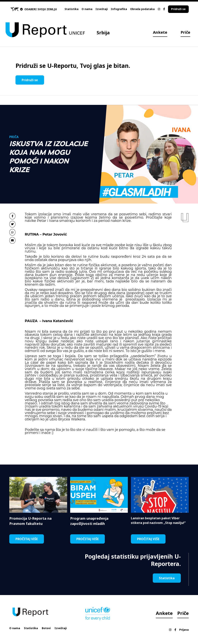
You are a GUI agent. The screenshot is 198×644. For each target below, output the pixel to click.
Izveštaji (102, 9)
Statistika (72, 9)
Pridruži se (178, 9)
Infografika (119, 9)
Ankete (160, 32)
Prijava (184, 630)
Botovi (46, 628)
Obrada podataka (142, 9)
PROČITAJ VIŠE (27, 539)
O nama (87, 9)
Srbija (103, 32)
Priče (185, 32)
